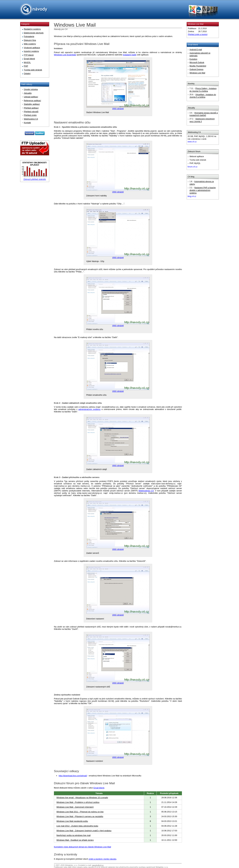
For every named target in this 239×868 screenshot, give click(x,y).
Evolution (193, 59)
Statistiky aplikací (32, 104)
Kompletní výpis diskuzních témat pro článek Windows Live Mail (82, 847)
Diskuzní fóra (30, 40)
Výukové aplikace (32, 48)
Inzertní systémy (31, 51)
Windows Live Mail (196, 24)
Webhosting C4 (194, 132)
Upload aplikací (31, 97)
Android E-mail (196, 50)
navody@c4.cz (98, 865)
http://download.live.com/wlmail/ (73, 776)
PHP (26, 66)
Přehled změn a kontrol (198, 34)
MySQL (27, 62)
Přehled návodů (31, 112)
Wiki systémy (30, 44)
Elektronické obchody (34, 33)
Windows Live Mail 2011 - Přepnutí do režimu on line (80, 812)
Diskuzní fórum (194, 151)
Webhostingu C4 (146, 491)
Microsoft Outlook (197, 63)
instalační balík (130, 55)
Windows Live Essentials (65, 55)
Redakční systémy (32, 29)
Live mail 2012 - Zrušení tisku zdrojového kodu (77, 826)
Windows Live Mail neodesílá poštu (72, 821)
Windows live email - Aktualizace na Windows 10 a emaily (82, 798)
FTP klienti (29, 55)
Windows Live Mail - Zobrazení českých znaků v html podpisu (84, 831)
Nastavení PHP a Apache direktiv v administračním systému (203, 190)
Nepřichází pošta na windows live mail (73, 835)
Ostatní (27, 73)
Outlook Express (196, 69)
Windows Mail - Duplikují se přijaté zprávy (75, 840)
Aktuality (191, 108)
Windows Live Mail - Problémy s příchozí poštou (78, 802)
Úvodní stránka (31, 89)
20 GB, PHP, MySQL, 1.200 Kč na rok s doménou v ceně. (202, 139)
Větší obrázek (118, 109)
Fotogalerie (29, 36)
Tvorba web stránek (33, 70)
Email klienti (99, 788)
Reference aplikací (32, 101)
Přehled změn (30, 115)
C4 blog (191, 177)
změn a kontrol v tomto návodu (103, 859)
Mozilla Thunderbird (198, 66)
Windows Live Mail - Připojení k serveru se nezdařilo (80, 816)
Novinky (191, 84)
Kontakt (27, 123)
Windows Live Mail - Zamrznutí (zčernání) (75, 807)
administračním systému (89, 409)
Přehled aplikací (31, 108)
